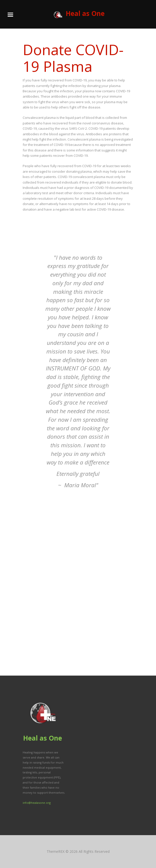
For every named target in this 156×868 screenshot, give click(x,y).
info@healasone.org (37, 803)
